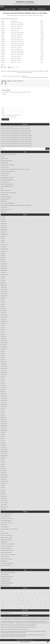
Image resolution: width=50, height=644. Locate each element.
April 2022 (3, 219)
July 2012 (3, 409)
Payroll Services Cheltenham (7, 577)
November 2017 (4, 317)
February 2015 (4, 387)
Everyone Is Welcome (5, 173)
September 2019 (4, 275)
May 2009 (3, 490)
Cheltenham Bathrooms (6, 581)
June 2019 (3, 277)
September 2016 (4, 347)
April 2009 (3, 492)
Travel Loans (3, 212)
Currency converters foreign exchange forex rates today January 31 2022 (16, 137)
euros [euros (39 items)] (27, 595)
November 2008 (4, 503)
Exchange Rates (4, 525)
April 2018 (3, 307)
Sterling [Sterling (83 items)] (45, 602)
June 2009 (3, 488)
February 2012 (4, 419)
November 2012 (4, 400)
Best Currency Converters (6, 514)
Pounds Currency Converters (7, 546)
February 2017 (4, 336)
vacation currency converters (7, 563)
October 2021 (3, 232)
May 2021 (3, 243)
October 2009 (4, 479)
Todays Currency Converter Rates (8, 555)
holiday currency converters (7, 535)
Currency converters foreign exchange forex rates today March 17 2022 (16, 131)
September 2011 (4, 430)
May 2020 (3, 257)
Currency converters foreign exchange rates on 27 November (25, 13)
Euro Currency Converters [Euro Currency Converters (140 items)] (7, 595)
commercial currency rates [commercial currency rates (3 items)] (35, 590)
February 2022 (4, 223)
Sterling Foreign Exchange (6, 552)
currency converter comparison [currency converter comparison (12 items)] (32, 592)
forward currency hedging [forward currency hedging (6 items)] (15, 599)
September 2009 (4, 481)
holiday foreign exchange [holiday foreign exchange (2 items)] (19, 601)
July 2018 (3, 300)
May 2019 (3, 279)
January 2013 (3, 396)
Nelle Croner (3, 625)
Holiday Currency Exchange (7, 538)
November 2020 (4, 245)
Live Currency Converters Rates (7, 544)
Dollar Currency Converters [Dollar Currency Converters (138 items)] (27, 594)
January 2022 (4, 225)
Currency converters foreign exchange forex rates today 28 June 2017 (15, 169)
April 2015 (3, 383)
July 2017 (3, 326)
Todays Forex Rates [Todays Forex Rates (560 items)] (5, 606)
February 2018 (4, 311)
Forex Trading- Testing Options (7, 180)
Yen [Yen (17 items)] (44, 607)
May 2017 (3, 330)
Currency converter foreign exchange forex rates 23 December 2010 (22, 625)
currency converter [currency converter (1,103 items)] (5, 592)
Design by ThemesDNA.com (25, 642)
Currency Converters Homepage (10, 9)
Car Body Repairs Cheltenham (7, 583)
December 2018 (4, 289)
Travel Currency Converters (7, 559)
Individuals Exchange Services (7, 184)
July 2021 (3, 238)
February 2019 (4, 285)
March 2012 (3, 417)
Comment (4, 94)
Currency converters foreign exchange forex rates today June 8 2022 (15, 127)
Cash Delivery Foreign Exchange (7, 165)
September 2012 (4, 404)
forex (44, 71)
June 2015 (3, 379)
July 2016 (3, 351)
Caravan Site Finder (5, 575)
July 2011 (3, 434)
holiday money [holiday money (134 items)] (29, 601)
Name (3, 108)
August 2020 (3, 251)
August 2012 (3, 407)
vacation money (29, 73)
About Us (34, 9)
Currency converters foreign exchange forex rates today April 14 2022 (15, 129)
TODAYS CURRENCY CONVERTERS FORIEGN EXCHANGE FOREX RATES (16, 205)
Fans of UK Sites (4, 176)
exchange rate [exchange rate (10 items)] (32, 595)
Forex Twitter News (5, 182)
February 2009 (4, 496)
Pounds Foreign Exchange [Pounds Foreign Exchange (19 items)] (25, 602)
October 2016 (3, 345)
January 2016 (3, 364)
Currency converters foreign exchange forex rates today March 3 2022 (16, 133)
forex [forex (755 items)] (42, 597)
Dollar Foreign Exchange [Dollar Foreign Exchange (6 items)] (39, 594)
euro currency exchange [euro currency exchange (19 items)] (19, 595)
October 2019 (3, 272)
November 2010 (4, 451)
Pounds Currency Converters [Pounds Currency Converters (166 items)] (12, 602)
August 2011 (3, 432)
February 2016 (4, 362)
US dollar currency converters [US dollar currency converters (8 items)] (8, 607)
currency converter (22, 71)
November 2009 (4, 477)
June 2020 (3, 255)
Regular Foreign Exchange (6, 197)
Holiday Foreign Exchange (6, 540)
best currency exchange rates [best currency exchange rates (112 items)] (22, 590)
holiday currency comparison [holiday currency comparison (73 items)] (28, 599)
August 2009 (3, 483)
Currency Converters (25, 2)
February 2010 (4, 471)
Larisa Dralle (3, 627)
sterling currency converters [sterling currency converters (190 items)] (7, 604)
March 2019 (3, 283)
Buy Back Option (4, 163)
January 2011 (3, 447)
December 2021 (4, 228)
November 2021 (4, 230)
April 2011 (3, 441)
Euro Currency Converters (6, 523)
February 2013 (4, 394)
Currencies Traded (5, 167)
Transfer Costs (4, 208)
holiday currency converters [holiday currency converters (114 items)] (42, 599)
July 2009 (3, 486)
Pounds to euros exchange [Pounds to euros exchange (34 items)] (37, 602)
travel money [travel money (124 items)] (27, 606)
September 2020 (4, 249)
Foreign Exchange (39, 71)
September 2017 (4, 321)
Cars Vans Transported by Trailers (8, 572)
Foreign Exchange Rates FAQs (7, 178)
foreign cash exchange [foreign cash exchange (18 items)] (41, 595)
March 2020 (3, 262)
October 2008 (4, 505)
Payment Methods (4, 195)
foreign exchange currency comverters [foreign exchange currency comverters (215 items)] (32, 597)
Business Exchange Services (7, 161)
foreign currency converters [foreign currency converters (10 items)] (7, 597)
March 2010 (3, 468)
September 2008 (4, 507)
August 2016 (3, 349)
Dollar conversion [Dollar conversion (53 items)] (16, 594)
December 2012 (4, 398)
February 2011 (4, 445)
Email (3, 111)
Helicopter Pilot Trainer (6, 579)
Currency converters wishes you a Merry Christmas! (17, 629)
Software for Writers (5, 585)
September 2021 (4, 234)
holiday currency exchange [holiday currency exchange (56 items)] (7, 601)
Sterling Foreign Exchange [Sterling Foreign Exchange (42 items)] (20, 604)
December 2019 (4, 268)
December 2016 (4, 341)
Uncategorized (10, 71)
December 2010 (4, 449)
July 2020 (3, 253)
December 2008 (4, 500)
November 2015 (4, 368)
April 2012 (3, 415)
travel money (23, 73)
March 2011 (3, 443)
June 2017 (3, 328)
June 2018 (3, 302)
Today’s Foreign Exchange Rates (7, 203)
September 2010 (4, 456)
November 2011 (4, 426)
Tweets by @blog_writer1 (6, 613)
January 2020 (4, 266)
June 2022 (3, 217)
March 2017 (3, 334)
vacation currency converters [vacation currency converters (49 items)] (22, 607)
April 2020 (3, 260)
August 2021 (3, 236)
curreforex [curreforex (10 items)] (45, 590)
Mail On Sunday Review (42, 9)
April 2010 (3, 466)
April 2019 (3, 281)
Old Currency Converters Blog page (8, 193)
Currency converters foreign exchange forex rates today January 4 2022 (16, 142)
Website (3, 113)
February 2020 (4, 264)
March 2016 (3, 360)
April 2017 (3, 332)
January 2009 (4, 498)
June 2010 (3, 462)
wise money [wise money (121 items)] (40, 607)
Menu (3, 7)
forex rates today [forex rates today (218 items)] (5, 599)
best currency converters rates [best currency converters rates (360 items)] (8, 590)
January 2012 (3, 422)
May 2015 (3, 381)
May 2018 (3, 304)
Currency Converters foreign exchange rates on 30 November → (36, 78)
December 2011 (4, 424)
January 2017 (3, 338)
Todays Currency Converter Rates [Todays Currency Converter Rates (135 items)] (34, 604)
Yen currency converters (6, 565)
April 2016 (3, 358)
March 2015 (3, 385)
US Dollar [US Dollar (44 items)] (33, 606)
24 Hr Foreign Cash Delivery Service (8, 154)
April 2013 (3, 390)
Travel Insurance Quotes (6, 210)
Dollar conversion (31, 71)
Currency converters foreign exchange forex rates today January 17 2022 (16, 139)
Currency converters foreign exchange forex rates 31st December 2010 (34, 619)
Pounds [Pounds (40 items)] (3, 602)
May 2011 (3, 439)
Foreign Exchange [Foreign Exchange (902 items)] (18, 597)
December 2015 (4, 366)
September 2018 (4, 296)
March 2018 (3, 309)
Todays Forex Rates (5, 557)
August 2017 (3, 324)
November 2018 (4, 292)
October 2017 (3, 319)
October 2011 (3, 428)
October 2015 (3, 370)
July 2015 (3, 377)
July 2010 (3, 460)
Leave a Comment (39, 15)
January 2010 (4, 473)
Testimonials (3, 201)
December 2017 (4, 315)
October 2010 (4, 454)
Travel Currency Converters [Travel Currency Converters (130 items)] (17, 606)
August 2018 (3, 298)
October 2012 (3, 402)
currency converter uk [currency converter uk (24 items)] (6, 594)
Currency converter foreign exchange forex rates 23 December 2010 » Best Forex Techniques (20, 631)
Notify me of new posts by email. (9, 117)
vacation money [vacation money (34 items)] (32, 607)
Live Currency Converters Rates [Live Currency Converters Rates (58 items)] (40, 601)
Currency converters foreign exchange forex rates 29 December (35, 623)
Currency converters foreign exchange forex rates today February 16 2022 (16, 135)
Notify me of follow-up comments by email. (12, 115)
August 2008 (3, 509)
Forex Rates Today (5, 533)
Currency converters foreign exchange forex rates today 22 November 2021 (17, 146)
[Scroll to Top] (48, 642)
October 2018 (3, 294)
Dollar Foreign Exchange (6, 521)
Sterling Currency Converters (7, 550)
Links (2, 188)
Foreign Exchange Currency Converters (9, 529)
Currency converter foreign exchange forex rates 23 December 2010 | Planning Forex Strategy (21, 635)
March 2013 (3, 392)
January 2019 (3, 287)
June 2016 (3, 353)
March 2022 (3, 221)
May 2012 (3, 413)
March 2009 (3, 494)
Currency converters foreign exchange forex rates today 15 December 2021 (17, 144)
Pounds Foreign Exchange (6, 548)
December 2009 (4, 475)
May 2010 (3, 464)
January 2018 (3, 313)
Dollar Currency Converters (7, 518)
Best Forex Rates (4, 159)
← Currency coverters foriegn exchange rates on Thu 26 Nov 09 (14, 76)
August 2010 (3, 458)
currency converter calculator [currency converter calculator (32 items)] (17, 592)
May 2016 (3, 355)
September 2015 (4, 373)
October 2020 (4, 247)
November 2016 (4, 343)
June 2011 (3, 436)
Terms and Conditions (5, 199)
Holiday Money (4, 542)
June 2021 (3, 240)
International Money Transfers (24, 9)
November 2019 (4, 270)
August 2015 (3, 375)
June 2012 (3, 411)
